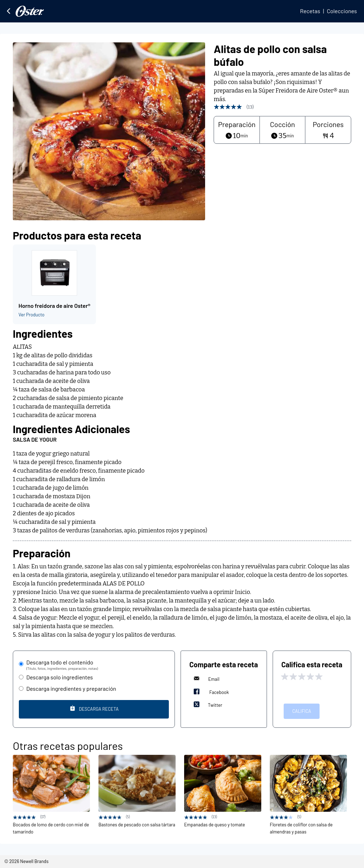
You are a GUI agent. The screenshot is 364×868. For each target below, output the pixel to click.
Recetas (310, 11)
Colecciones (342, 11)
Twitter (207, 704)
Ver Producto (31, 315)
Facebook (209, 691)
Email (205, 678)
